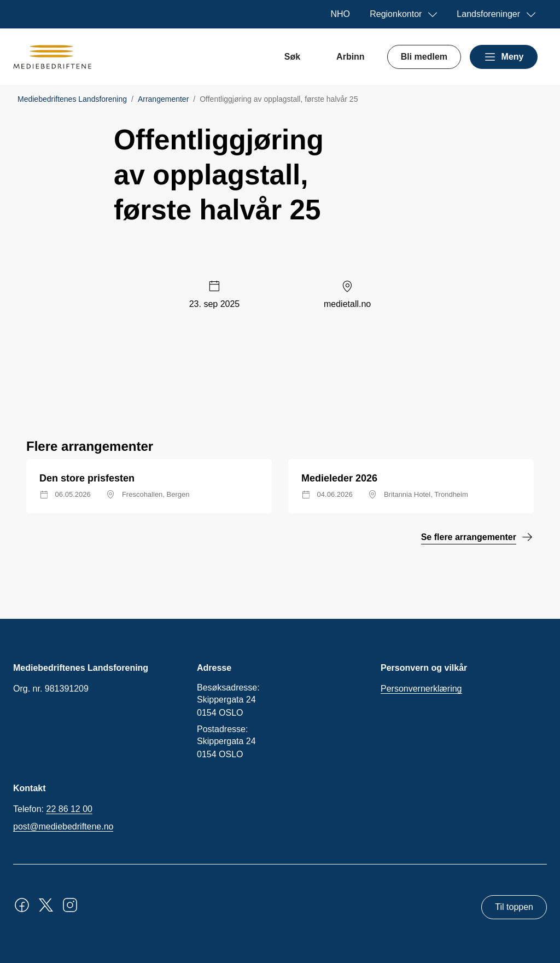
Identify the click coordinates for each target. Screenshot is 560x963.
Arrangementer (163, 99)
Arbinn (351, 57)
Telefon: (53, 809)
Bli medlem (424, 57)
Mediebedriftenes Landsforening (72, 99)
